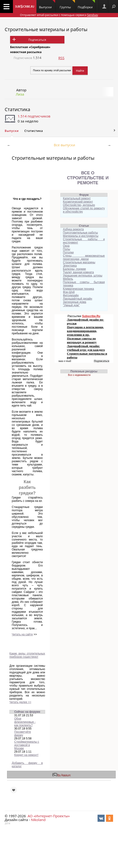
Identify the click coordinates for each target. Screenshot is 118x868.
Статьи (84, 226)
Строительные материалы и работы (46, 29)
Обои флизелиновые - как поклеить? (25, 722)
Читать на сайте (22, 634)
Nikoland (38, 820)
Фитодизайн (71, 295)
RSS (61, 58)
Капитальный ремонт (77, 198)
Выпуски (47, 5)
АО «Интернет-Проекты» (49, 816)
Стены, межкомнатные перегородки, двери (84, 257)
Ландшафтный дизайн (78, 299)
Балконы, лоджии (75, 269)
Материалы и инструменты (81, 236)
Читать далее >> (20, 702)
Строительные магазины (79, 262)
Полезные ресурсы (84, 371)
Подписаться (37, 40)
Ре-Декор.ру (64, 775)
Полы (67, 249)
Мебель (68, 279)
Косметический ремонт (78, 202)
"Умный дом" (71, 305)
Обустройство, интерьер (79, 205)
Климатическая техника (79, 289)
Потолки (68, 252)
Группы (67, 5)
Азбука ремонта (73, 229)
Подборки (86, 5)
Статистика (17, 109)
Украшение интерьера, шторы (83, 276)
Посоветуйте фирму (23, 734)
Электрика (70, 266)
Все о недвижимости (79, 375)
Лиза (20, 94)
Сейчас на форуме (27, 712)
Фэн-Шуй (69, 292)
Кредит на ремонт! (26, 755)
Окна (66, 246)
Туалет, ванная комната (78, 272)
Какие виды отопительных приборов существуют (27, 655)
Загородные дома (75, 302)
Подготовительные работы (81, 233)
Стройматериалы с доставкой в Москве (27, 745)
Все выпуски (65, 145)
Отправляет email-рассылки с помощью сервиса (59, 15)
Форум (84, 195)
